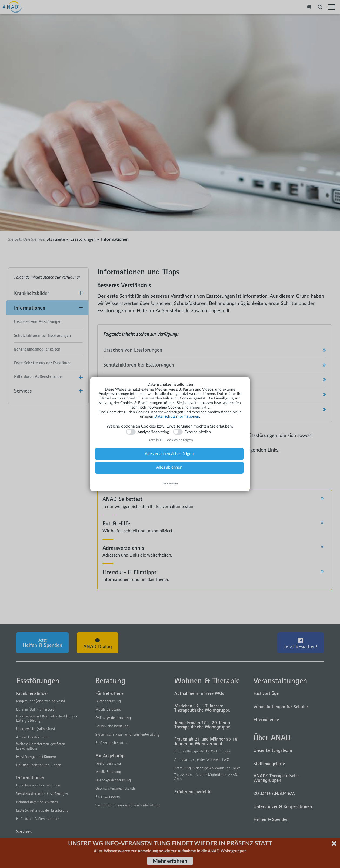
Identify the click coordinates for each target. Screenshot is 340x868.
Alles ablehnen (169, 467)
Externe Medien (198, 432)
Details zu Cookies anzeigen (170, 440)
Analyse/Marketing (153, 432)
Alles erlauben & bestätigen (169, 454)
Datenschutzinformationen (177, 416)
